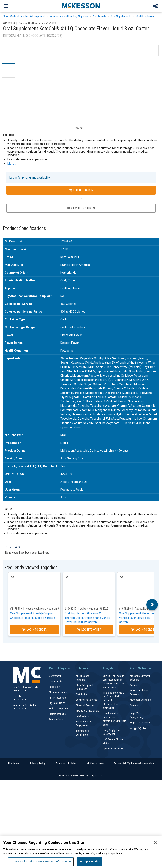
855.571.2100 (20, 691)
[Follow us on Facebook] (131, 729)
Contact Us (135, 685)
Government (55, 676)
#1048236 (125, 609)
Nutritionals (100, 16)
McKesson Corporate (140, 700)
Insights (108, 668)
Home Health (56, 681)
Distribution (82, 694)
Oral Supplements (121, 16)
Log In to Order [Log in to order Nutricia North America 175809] (81, 190)
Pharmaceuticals (57, 698)
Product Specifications (24, 228)
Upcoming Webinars (113, 749)
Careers (134, 705)
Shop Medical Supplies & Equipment (24, 16)
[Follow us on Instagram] (135, 729)
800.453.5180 (20, 709)
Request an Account (140, 723)
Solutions (82, 668)
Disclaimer (14, 763)
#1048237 (70, 609)
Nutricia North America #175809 (37, 23)
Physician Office (57, 703)
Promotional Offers (58, 714)
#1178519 (16, 609)
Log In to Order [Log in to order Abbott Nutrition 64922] (89, 630)
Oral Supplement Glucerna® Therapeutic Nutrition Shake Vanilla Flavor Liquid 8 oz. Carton (87, 618)
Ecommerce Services (86, 700)
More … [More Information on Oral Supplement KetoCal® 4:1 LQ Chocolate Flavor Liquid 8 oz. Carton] (12, 164)
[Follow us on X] (140, 729)
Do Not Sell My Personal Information (134, 763)
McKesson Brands (58, 692)
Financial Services (85, 705)
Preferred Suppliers (59, 709)
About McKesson (140, 668)
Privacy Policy (38, 763)
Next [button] (152, 605)
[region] (81, 852)
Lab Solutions (83, 716)
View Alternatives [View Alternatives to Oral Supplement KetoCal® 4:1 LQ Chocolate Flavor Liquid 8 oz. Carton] (81, 208)
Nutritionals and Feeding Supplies (69, 16)
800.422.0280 (20, 700)
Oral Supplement (146, 16)
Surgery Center (56, 720)
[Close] (155, 843)
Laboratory (54, 687)
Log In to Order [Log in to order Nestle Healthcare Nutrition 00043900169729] (35, 630)
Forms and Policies (66, 763)
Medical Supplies (60, 668)
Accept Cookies (90, 862)
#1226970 (9, 23)
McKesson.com (95, 763)
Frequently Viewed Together (30, 568)
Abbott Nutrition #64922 (94, 609)
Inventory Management (87, 711)
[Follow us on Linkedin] (145, 729)
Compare (81, 128)
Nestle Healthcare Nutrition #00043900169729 (52, 609)
